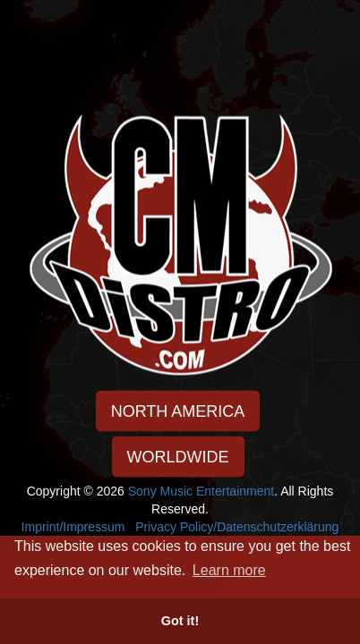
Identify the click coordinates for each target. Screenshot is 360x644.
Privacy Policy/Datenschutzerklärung (237, 527)
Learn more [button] (229, 570)
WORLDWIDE (178, 457)
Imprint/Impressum (73, 527)
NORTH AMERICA (178, 411)
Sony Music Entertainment (201, 491)
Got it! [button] (180, 621)
